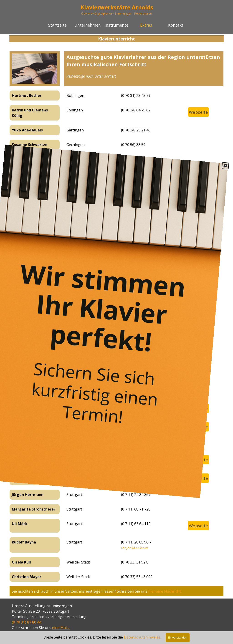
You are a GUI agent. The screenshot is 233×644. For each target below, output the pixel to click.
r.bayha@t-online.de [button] (135, 548)
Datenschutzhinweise (142, 641)
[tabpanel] (144, 66)
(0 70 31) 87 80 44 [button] (27, 622)
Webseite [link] (198, 112)
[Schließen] (226, 157)
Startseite (57, 25)
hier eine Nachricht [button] (164, 591)
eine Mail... (61, 628)
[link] (116, 322)
